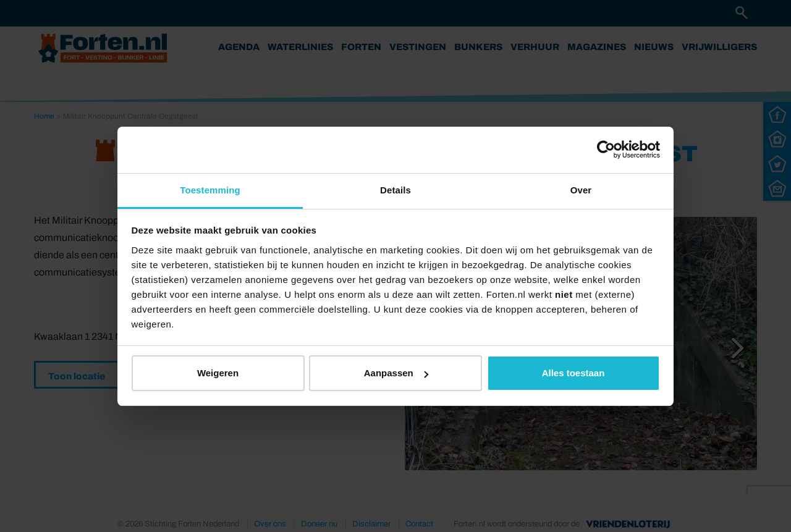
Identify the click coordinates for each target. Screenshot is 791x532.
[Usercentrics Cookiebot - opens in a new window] (606, 150)
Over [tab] (581, 190)
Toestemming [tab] (210, 190)
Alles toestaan (573, 373)
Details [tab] (395, 190)
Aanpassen (396, 373)
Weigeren (218, 373)
